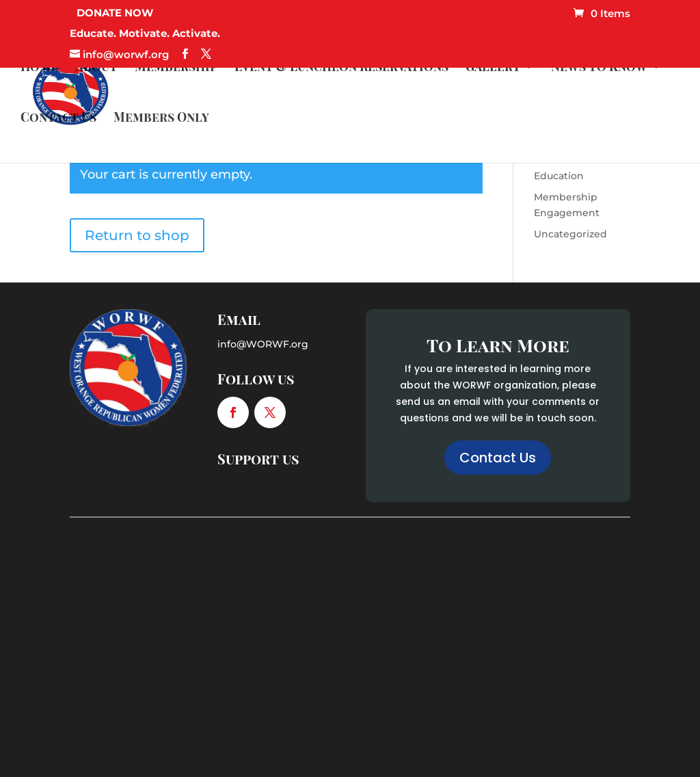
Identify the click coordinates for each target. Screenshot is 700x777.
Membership (176, 68)
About (96, 68)
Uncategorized (570, 234)
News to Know (599, 68)
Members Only (161, 119)
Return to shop (137, 235)
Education (559, 176)
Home (39, 68)
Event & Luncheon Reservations (341, 68)
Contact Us (58, 119)
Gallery (493, 68)
